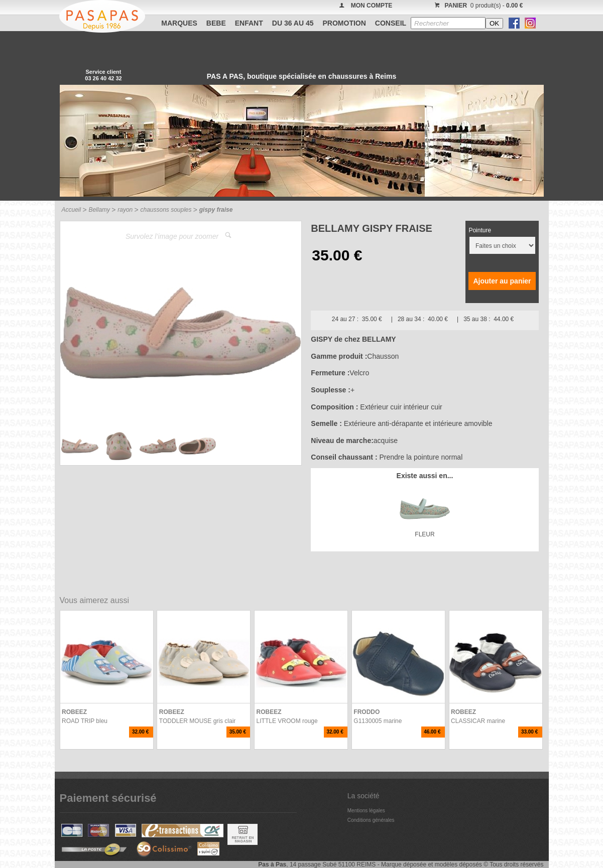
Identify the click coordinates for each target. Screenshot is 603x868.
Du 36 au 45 (293, 23)
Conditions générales (371, 820)
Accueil (72, 210)
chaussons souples (166, 210)
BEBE (216, 23)
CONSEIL (391, 23)
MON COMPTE (372, 6)
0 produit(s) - (478, 6)
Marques (179, 23)
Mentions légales (366, 811)
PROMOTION (344, 23)
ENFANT (249, 23)
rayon (125, 210)
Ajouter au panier (502, 281)
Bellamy (99, 210)
